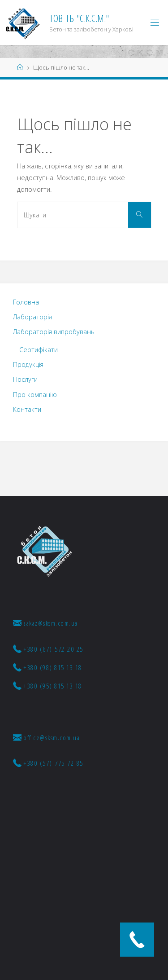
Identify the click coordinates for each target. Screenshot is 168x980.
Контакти (27, 409)
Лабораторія (32, 317)
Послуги (25, 379)
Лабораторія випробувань (54, 332)
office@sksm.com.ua (47, 737)
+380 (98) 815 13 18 (47, 667)
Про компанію (35, 395)
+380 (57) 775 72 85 (48, 763)
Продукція (28, 364)
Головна (26, 302)
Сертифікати (39, 350)
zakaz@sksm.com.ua (45, 623)
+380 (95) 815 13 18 (47, 686)
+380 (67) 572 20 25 (48, 649)
